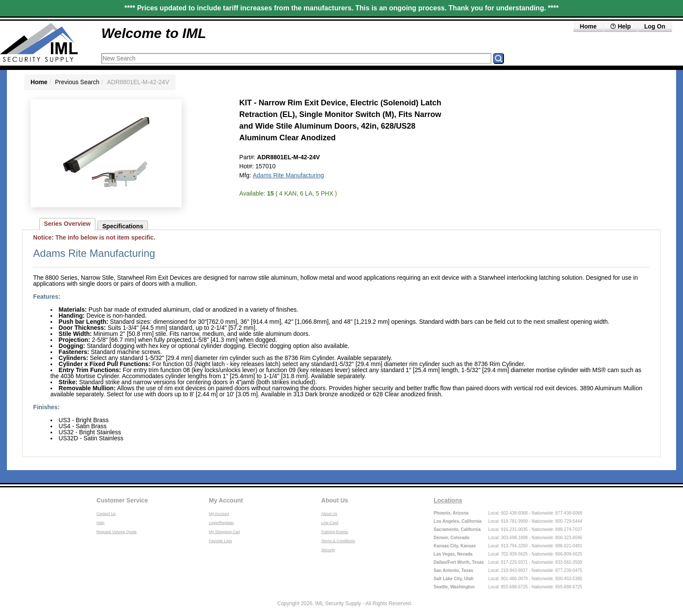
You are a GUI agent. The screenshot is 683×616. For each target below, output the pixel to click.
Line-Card (330, 523)
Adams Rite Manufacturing (288, 175)
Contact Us (106, 514)
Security (329, 550)
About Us (335, 500)
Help (620, 26)
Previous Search (77, 82)
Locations (448, 500)
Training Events (335, 532)
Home (588, 26)
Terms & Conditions (338, 541)
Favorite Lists (220, 541)
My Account (226, 500)
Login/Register (221, 523)
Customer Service (122, 500)
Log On (655, 26)
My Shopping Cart (224, 532)
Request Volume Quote (117, 532)
